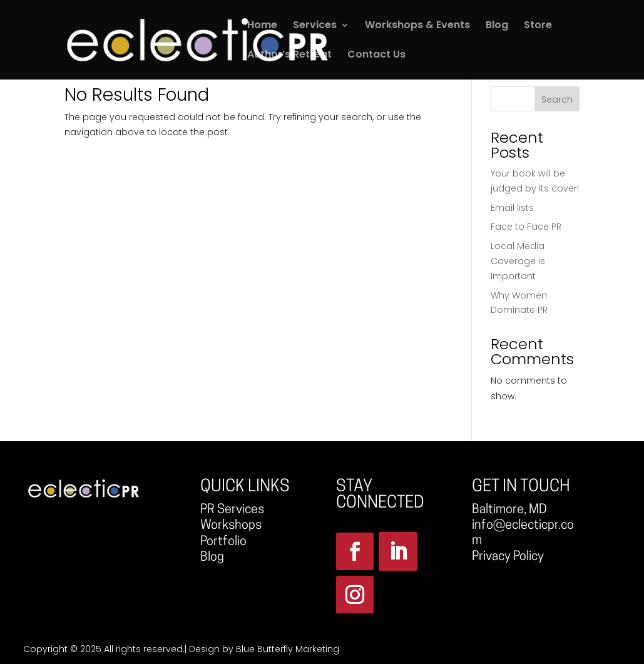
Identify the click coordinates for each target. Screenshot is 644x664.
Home (262, 26)
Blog (497, 26)
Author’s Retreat (289, 56)
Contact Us (376, 56)
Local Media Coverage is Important (518, 261)
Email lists (512, 208)
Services (315, 26)
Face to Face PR (526, 227)
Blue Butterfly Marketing (288, 649)
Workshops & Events (417, 26)
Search (557, 100)
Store (538, 26)
